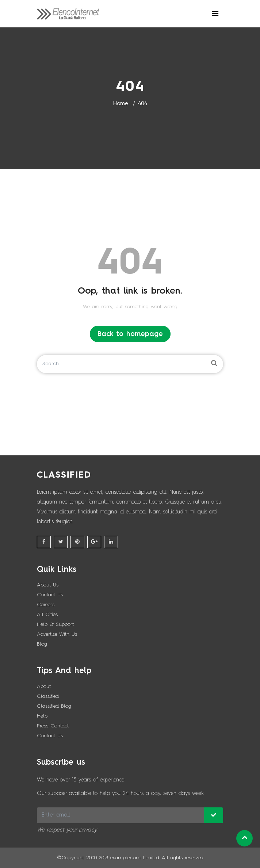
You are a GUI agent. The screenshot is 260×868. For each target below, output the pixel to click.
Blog (42, 644)
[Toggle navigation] (215, 14)
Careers (46, 605)
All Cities (47, 615)
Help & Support (55, 624)
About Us (48, 585)
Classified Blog (54, 706)
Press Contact (53, 726)
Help (42, 716)
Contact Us (50, 595)
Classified (48, 696)
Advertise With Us (57, 634)
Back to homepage (130, 334)
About (44, 687)
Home (120, 104)
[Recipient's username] (121, 815)
